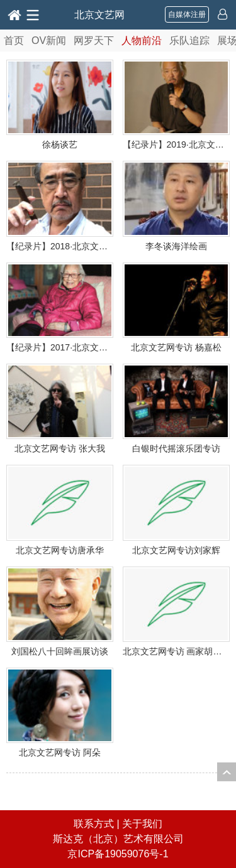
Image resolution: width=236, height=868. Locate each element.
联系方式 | (98, 824)
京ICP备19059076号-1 (118, 854)
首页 (14, 41)
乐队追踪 (189, 41)
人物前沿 (142, 41)
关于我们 (142, 824)
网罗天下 (94, 41)
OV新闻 (49, 41)
